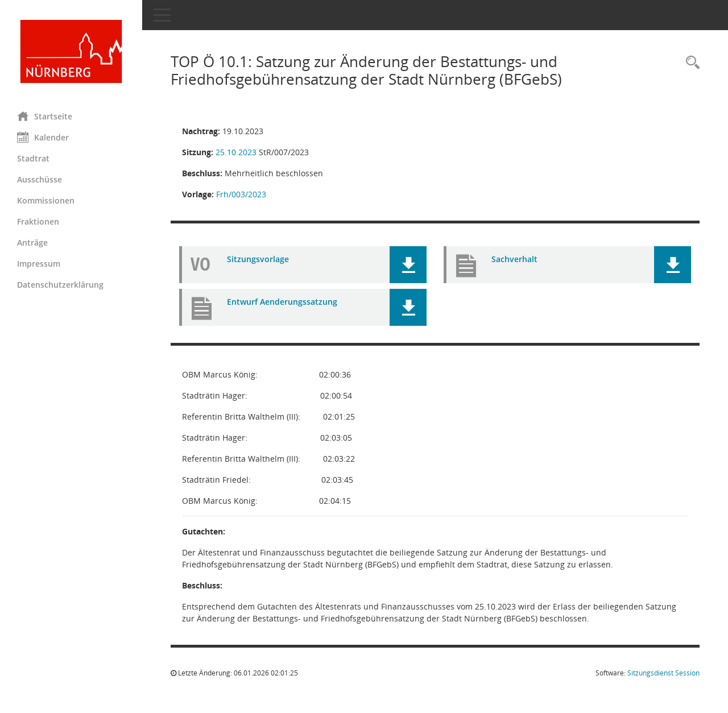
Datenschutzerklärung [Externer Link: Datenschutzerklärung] (60, 285)
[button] (408, 265)
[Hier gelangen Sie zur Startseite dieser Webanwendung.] (71, 51)
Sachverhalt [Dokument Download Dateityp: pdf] (514, 259)
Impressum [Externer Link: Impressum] (39, 264)
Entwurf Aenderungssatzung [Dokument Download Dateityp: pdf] (282, 302)
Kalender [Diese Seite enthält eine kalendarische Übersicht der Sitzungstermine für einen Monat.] (43, 137)
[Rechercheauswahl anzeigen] (690, 63)
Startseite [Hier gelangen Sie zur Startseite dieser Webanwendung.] (45, 116)
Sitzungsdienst (663, 673)
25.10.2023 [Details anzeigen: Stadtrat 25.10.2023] (236, 152)
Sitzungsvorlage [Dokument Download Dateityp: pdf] (258, 259)
